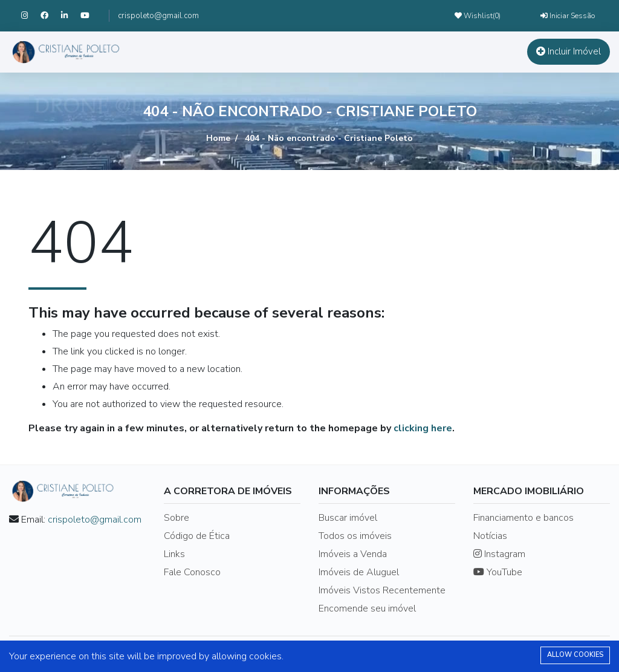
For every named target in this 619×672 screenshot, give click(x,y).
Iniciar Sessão (568, 16)
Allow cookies (575, 655)
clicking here (423, 428)
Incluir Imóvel (569, 51)
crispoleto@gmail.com (158, 16)
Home (218, 138)
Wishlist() (478, 16)
